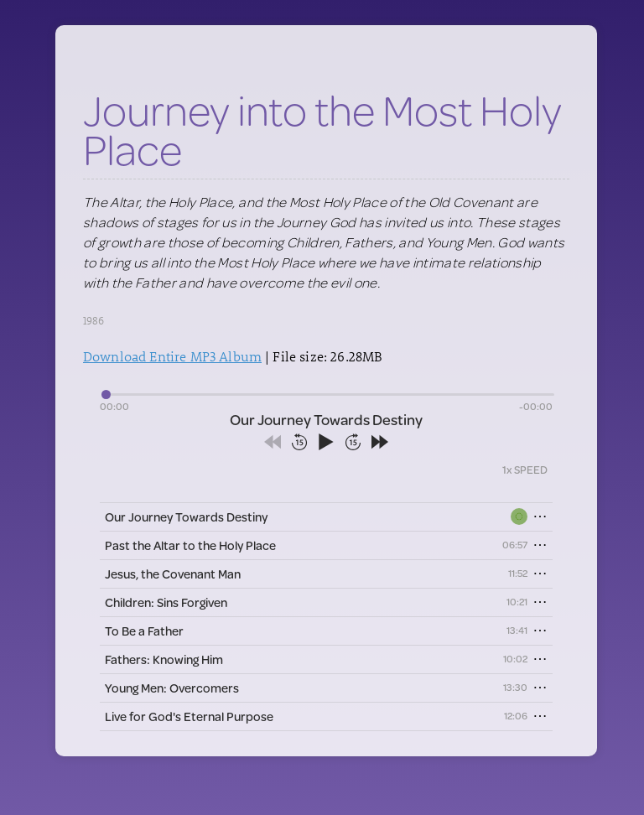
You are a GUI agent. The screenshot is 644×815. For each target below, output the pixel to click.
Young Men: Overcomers (172, 688)
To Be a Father (144, 631)
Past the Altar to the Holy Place (190, 545)
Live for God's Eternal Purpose (189, 716)
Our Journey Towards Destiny (186, 517)
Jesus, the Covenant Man (173, 574)
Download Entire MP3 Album (172, 356)
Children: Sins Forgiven (166, 602)
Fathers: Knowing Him (164, 659)
